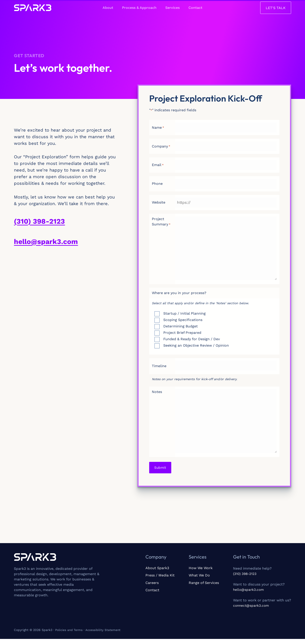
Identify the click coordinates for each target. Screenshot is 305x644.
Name (158, 128)
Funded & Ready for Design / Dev (192, 343)
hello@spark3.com (54, 241)
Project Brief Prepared (182, 337)
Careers (152, 588)
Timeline (159, 371)
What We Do (199, 580)
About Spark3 (157, 573)
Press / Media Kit (160, 580)
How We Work (201, 573)
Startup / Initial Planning (185, 318)
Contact (152, 595)
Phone (157, 187)
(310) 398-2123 (46, 221)
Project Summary (161, 226)
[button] (276, 8)
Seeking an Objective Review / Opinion (196, 350)
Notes (157, 397)
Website (159, 207)
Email (158, 167)
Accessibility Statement (104, 635)
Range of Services (204, 588)
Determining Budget (181, 331)
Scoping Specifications (183, 324)
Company (161, 148)
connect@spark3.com (252, 611)
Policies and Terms (69, 635)
